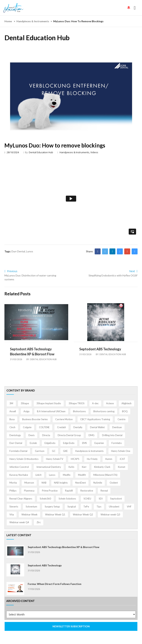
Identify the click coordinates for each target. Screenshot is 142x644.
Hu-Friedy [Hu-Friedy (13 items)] (92, 459)
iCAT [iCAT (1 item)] (122, 459)
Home (8, 21)
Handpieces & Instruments (33, 21)
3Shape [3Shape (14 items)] (25, 403)
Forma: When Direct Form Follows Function (55, 584)
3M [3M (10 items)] (11, 403)
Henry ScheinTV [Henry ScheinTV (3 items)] (55, 459)
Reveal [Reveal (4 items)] (104, 491)
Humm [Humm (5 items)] (109, 459)
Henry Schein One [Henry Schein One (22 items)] (121, 451)
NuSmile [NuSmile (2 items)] (98, 483)
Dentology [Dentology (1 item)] (15, 435)
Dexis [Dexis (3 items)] (32, 435)
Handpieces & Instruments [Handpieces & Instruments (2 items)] (89, 451)
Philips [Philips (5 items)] (13, 491)
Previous (11, 271)
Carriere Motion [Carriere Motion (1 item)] (64, 419)
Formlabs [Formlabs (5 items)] (117, 443)
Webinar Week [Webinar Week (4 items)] (29, 514)
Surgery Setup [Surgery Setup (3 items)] (52, 507)
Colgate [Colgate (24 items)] (27, 427)
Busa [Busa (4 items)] (12, 419)
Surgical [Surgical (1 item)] (72, 507)
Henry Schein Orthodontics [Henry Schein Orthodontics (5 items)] (24, 459)
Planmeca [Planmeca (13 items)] (29, 491)
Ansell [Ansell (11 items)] (13, 411)
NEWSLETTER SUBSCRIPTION (71, 626)
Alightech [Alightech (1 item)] (126, 403)
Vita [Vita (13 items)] (12, 514)
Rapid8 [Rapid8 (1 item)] (69, 491)
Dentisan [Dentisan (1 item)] (117, 427)
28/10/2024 (12, 152)
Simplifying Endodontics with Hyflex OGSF (113, 275)
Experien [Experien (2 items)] (99, 443)
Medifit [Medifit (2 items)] (82, 475)
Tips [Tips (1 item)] (99, 507)
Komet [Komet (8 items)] (122, 467)
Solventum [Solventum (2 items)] (31, 507)
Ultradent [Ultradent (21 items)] (114, 507)
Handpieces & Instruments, (75, 152)
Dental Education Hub (41, 152)
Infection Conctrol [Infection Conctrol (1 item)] (19, 467)
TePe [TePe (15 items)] (86, 507)
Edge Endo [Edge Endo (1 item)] (69, 443)
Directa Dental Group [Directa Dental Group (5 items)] (69, 435)
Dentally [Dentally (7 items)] (78, 427)
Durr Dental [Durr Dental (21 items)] (16, 443)
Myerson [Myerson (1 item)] (29, 483)
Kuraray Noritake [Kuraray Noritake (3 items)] (19, 475)
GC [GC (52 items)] (54, 451)
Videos (94, 152)
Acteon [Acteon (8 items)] (110, 403)
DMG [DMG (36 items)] (92, 435)
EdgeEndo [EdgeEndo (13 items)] (50, 443)
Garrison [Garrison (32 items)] (40, 451)
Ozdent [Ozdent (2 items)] (114, 483)
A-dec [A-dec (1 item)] (95, 403)
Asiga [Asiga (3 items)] (26, 411)
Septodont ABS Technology (100, 349)
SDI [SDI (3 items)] (101, 499)
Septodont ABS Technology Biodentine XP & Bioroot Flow (64, 547)
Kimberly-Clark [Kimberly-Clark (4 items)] (102, 467)
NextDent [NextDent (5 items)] (81, 483)
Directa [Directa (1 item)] (46, 435)
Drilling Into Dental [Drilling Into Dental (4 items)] (112, 435)
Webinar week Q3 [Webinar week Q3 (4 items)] (110, 514)
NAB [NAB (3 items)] (44, 483)
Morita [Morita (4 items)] (13, 483)
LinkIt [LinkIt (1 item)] (38, 475)
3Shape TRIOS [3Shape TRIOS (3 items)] (77, 403)
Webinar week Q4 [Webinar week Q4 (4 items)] (19, 522)
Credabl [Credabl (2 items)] (61, 427)
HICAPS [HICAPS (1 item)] (75, 459)
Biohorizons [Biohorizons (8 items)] (79, 411)
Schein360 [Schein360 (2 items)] (45, 499)
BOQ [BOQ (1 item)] (125, 411)
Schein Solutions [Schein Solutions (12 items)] (67, 499)
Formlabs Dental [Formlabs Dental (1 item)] (18, 451)
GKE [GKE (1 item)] (65, 451)
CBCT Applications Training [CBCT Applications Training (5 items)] (95, 419)
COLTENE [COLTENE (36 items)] (44, 427)
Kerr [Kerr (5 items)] (84, 467)
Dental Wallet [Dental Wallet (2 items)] (97, 427)
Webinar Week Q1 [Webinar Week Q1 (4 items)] (55, 514)
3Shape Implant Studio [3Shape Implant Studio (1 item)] (49, 403)
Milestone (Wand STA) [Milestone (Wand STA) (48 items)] (105, 475)
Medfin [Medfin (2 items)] (67, 475)
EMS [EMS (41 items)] (84, 443)
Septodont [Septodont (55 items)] (116, 499)
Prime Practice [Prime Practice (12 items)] (50, 491)
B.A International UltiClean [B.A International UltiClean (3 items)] (51, 411)
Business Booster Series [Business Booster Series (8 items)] (35, 419)
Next (133, 271)
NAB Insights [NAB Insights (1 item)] (61, 483)
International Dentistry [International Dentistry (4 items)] (49, 467)
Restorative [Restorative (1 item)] (87, 491)
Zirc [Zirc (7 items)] (39, 522)
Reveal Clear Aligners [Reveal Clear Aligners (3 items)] (21, 499)
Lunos (30, 251)
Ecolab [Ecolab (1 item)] (33, 443)
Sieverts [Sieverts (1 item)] (14, 507)
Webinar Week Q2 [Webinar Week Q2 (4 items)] (83, 514)
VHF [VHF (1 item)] (129, 507)
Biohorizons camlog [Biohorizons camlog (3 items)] (104, 411)
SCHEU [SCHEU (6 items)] (87, 499)
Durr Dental (18, 251)
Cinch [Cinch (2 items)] (12, 427)
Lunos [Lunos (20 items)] (52, 475)
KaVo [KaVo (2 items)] (71, 467)
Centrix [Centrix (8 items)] (122, 419)
